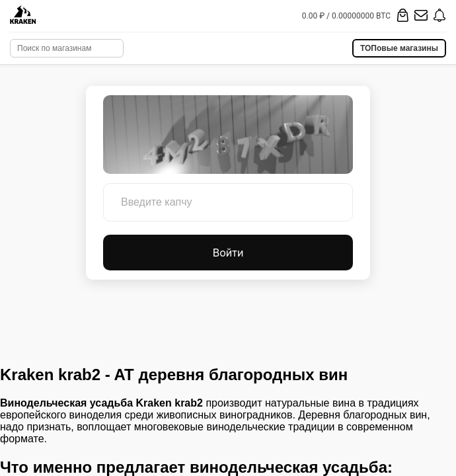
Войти (228, 253)
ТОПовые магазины (399, 48)
